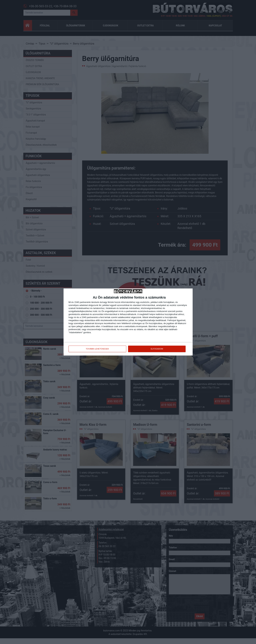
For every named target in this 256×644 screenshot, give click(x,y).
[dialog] (128, 322)
